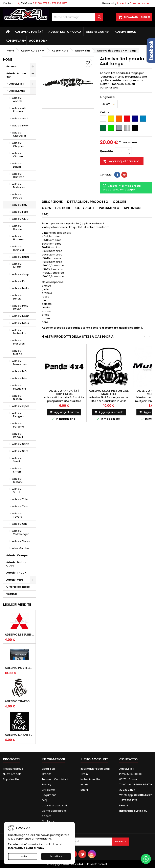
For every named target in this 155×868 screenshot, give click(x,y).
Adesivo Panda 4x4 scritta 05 (64, 392)
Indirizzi (85, 784)
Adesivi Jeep (21, 274)
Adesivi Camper (98, 32)
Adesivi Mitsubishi (19, 387)
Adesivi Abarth (17, 99)
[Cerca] (77, 17)
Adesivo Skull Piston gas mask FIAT (109, 392)
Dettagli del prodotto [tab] (88, 202)
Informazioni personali (95, 769)
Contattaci (49, 821)
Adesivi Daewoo (18, 175)
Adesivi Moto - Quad (65, 32)
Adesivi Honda (17, 228)
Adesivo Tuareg (17, 701)
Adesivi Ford (20, 212)
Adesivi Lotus (20, 323)
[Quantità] (121, 151)
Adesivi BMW (20, 126)
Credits (47, 774)
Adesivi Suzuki (17, 491)
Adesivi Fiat (19, 205)
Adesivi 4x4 (17, 84)
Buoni (84, 790)
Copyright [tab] (85, 208)
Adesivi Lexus (21, 316)
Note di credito (90, 779)
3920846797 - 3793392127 (50, 3)
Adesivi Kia (19, 281)
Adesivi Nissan (17, 397)
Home (8, 59)
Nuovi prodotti (12, 774)
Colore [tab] (119, 202)
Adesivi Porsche (18, 425)
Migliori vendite (17, 605)
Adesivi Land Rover (20, 307)
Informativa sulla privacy (26, 848)
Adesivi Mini (20, 378)
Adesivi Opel (20, 406)
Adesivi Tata (20, 499)
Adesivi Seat (20, 451)
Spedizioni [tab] (133, 208)
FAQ (44, 800)
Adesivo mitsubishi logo (19, 635)
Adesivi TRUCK (125, 32)
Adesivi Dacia (17, 165)
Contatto (9, 3)
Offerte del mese (18, 587)
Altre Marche (20, 548)
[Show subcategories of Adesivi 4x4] (33, 84)
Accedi (121, 3)
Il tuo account (94, 759)
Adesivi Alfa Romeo (20, 110)
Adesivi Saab (21, 444)
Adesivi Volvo (21, 541)
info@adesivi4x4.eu (133, 811)
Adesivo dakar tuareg (19, 735)
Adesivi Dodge (17, 196)
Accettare (56, 856)
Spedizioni (49, 769)
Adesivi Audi (20, 118)
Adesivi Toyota (17, 515)
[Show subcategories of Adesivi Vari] (33, 580)
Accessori (37, 41)
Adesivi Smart (17, 470)
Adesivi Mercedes (19, 363)
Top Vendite (11, 779)
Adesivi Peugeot (18, 415)
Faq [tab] (45, 214)
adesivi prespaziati (54, 805)
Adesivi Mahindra (19, 332)
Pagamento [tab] (109, 208)
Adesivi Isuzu (20, 257)
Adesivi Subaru (17, 480)
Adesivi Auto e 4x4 (29, 32)
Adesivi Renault (18, 435)
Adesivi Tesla (21, 506)
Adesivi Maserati (18, 342)
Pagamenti (49, 795)
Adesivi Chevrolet (19, 134)
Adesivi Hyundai (18, 248)
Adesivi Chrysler (18, 144)
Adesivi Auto (17, 91)
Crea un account (141, 3)
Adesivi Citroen (17, 155)
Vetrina (12, 594)
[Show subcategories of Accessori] (33, 66)
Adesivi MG (19, 371)
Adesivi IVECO (17, 265)
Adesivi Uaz (20, 524)
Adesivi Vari (15, 41)
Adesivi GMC (20, 219)
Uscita (23, 856)
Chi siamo (48, 790)
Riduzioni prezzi (13, 769)
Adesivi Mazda (17, 352)
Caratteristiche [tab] (56, 208)
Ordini (84, 774)
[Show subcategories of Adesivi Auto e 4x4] (33, 74)
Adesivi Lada (20, 288)
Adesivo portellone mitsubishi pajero (19, 668)
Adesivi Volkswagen (21, 532)
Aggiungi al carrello (121, 161)
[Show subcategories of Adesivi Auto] (33, 91)
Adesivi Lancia (17, 297)
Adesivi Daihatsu (18, 186)
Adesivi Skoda (17, 460)
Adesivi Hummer (18, 238)
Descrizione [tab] (52, 202)
